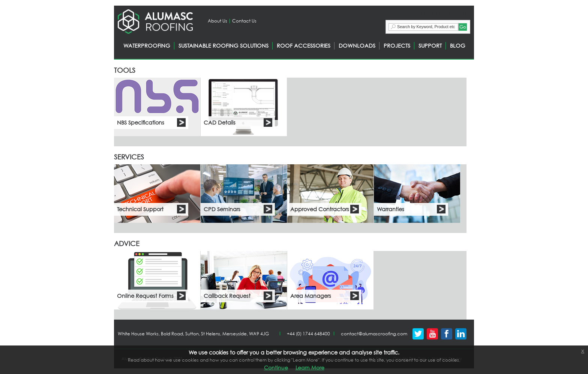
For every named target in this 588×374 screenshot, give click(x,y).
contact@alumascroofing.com (374, 334)
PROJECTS (397, 46)
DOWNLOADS (357, 46)
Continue (276, 367)
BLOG (458, 46)
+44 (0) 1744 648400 (308, 334)
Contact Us (244, 21)
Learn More (310, 367)
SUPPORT (430, 46)
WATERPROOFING (147, 46)
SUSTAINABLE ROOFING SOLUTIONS (223, 46)
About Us (217, 21)
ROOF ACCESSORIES (304, 46)
